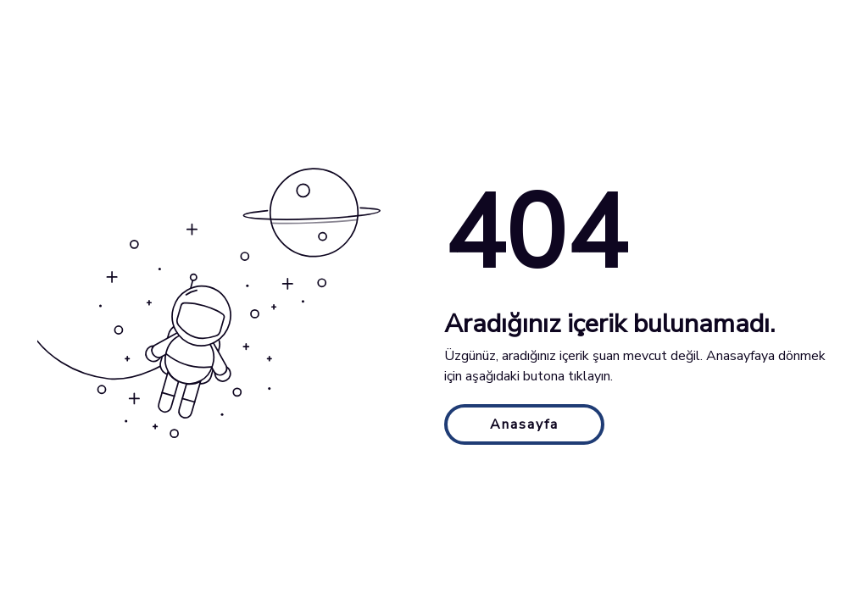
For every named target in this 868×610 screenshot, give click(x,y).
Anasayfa (524, 424)
